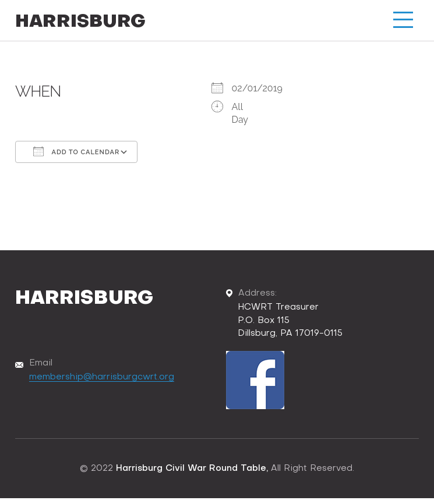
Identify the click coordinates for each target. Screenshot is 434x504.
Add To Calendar (76, 151)
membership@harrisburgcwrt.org (102, 377)
